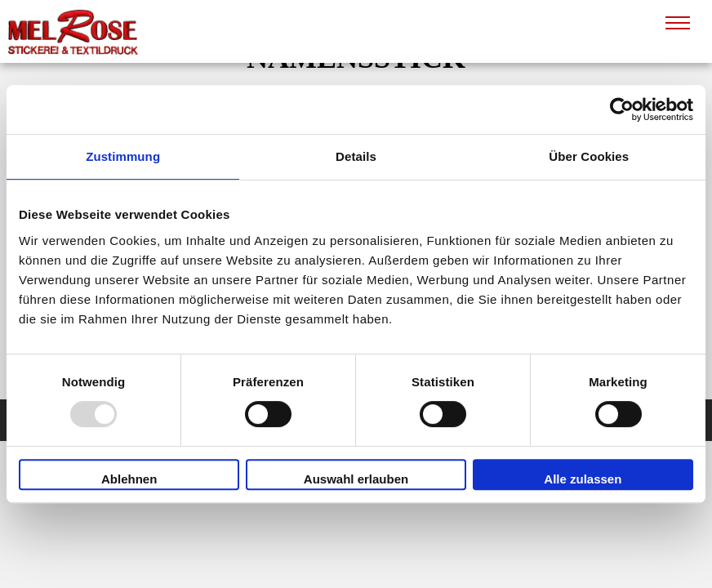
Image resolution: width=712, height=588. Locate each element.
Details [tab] (356, 156)
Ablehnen (129, 479)
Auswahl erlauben (356, 479)
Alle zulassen (583, 479)
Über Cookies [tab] (589, 156)
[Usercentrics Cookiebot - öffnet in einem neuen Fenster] (622, 109)
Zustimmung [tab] (123, 156)
